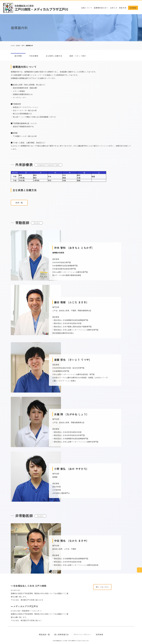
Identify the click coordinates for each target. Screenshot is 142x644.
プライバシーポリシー (82, 634)
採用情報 (133, 8)
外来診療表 (34, 56)
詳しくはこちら (102, 587)
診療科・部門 (20, 45)
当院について (87, 8)
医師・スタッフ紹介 (78, 56)
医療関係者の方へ (101, 8)
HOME (13, 45)
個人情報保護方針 (61, 634)
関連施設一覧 (44, 634)
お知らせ (114, 8)
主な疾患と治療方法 (54, 56)
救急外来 (123, 8)
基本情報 (18, 56)
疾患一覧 (19, 203)
